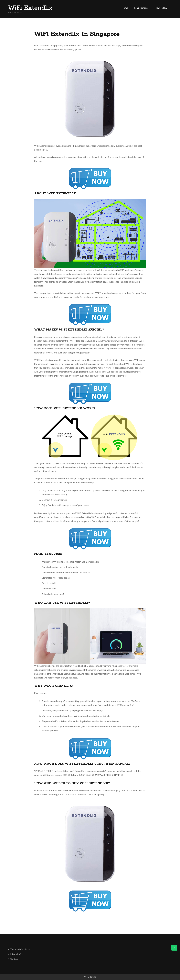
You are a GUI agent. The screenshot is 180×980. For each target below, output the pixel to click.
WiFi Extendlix (30, 8)
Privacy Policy (16, 954)
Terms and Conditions (20, 949)
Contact (14, 959)
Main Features (141, 8)
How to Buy (161, 8)
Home (125, 8)
